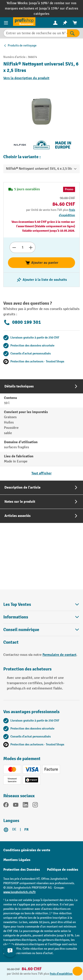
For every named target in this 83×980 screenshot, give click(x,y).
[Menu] (7, 23)
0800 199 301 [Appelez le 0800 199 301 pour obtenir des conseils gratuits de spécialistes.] (22, 322)
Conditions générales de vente (27, 850)
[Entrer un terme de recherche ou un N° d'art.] (35, 33)
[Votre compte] (55, 23)
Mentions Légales (17, 860)
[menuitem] (55, 23)
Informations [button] (41, 617)
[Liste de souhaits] (65, 23)
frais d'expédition (61, 974)
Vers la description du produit (26, 78)
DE (14, 829)
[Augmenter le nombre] (31, 247)
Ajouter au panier (42, 263)
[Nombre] (22, 247)
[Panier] (75, 23)
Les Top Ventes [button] (41, 604)
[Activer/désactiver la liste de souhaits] (42, 280)
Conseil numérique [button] (41, 630)
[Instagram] (35, 806)
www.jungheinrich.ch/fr (19, 892)
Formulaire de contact (59, 655)
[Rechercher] (73, 33)
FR (26, 830)
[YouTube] (16, 806)
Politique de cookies (63, 870)
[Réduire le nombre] (14, 247)
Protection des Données (22, 870)
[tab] (41, 430)
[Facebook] (6, 806)
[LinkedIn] (25, 806)
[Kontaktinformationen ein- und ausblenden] (10, 951)
